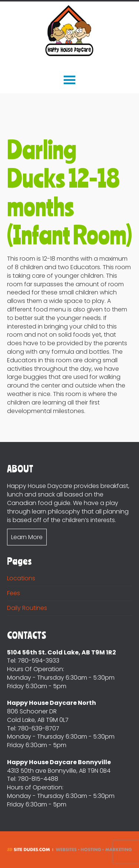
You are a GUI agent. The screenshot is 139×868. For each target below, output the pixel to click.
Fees (14, 593)
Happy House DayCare (69, 31)
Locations (21, 578)
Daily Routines (27, 608)
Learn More (27, 537)
